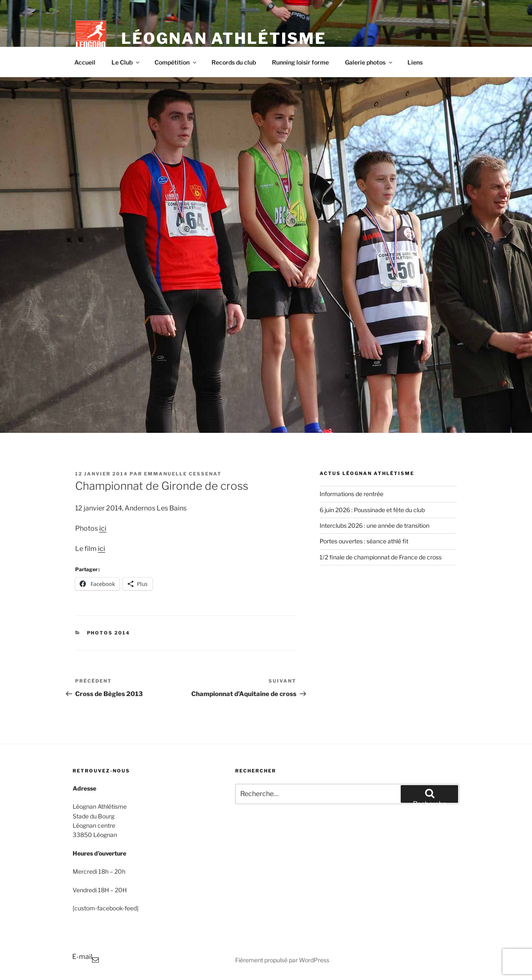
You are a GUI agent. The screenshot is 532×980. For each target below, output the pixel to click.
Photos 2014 (109, 633)
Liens (415, 62)
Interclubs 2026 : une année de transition (375, 525)
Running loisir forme (300, 62)
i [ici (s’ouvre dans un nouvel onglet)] (99, 549)
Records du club (234, 62)
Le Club (126, 62)
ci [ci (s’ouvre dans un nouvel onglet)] (102, 549)
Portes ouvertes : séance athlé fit (364, 541)
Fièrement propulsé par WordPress (282, 960)
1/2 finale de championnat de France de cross (381, 557)
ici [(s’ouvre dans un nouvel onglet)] (103, 528)
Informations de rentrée (351, 494)
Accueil (85, 62)
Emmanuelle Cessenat (183, 474)
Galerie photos (369, 62)
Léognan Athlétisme (224, 38)
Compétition (176, 62)
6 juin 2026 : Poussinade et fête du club (372, 510)
